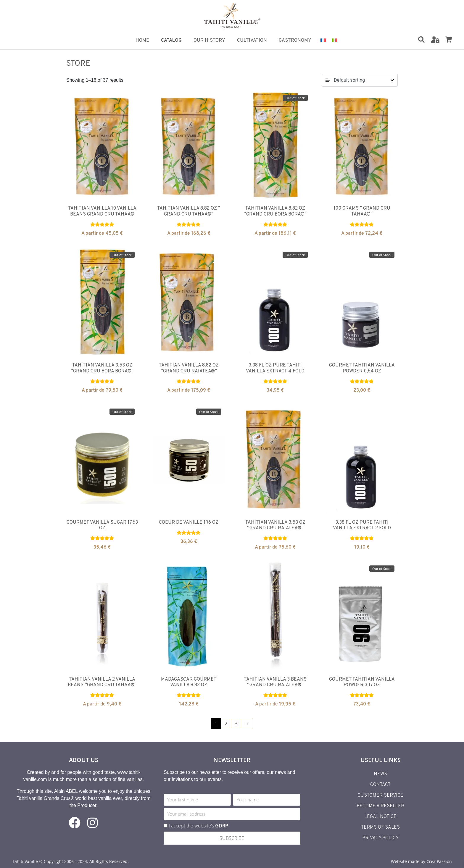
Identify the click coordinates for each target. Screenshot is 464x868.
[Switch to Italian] (334, 40)
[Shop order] (360, 80)
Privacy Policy (380, 838)
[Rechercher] (421, 40)
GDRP (222, 826)
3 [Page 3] (236, 724)
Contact (380, 785)
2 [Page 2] (226, 724)
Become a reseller (380, 806)
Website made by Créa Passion (421, 861)
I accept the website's (198, 826)
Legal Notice (380, 817)
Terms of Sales (380, 827)
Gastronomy (295, 41)
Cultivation (252, 41)
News (380, 774)
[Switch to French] (323, 40)
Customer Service (380, 795)
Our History (209, 41)
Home (142, 41)
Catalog (171, 41)
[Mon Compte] (435, 40)
